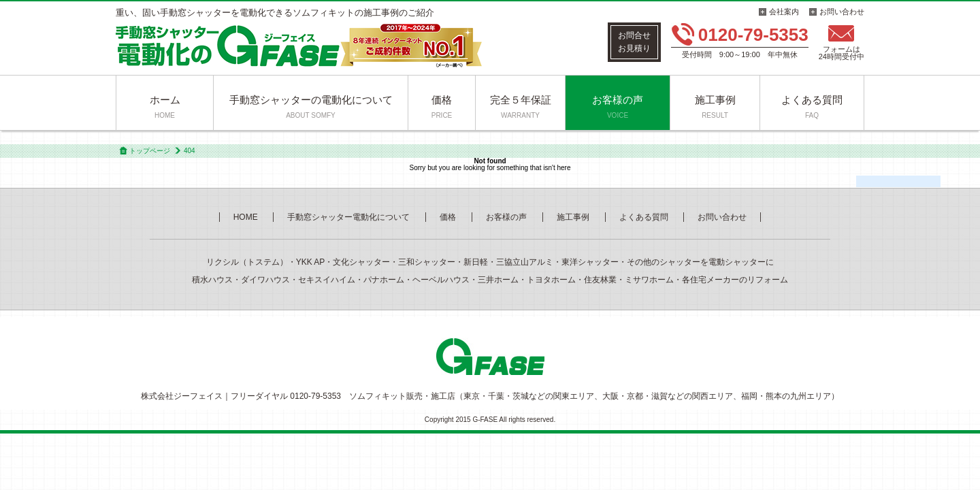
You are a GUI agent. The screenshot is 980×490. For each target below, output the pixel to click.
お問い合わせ (842, 12)
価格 (442, 107)
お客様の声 (618, 107)
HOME (246, 217)
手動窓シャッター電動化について (348, 217)
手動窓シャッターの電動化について (311, 107)
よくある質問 (812, 107)
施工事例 (715, 107)
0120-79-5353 (753, 35)
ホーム (165, 107)
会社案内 (784, 12)
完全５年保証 (521, 107)
